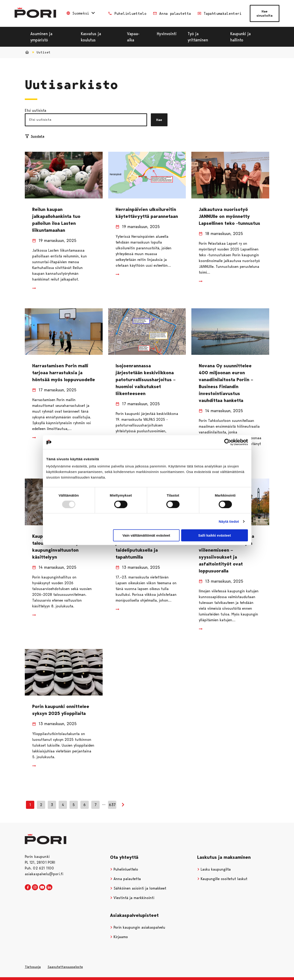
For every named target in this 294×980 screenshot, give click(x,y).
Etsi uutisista (36, 110)
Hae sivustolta (264, 13)
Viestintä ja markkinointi (132, 898)
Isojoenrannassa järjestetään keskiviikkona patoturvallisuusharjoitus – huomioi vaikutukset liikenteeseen (146, 380)
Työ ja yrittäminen (198, 37)
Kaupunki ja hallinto (240, 37)
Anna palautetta (126, 879)
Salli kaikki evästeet (214, 535)
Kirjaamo (119, 937)
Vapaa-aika (133, 37)
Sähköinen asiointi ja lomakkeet (138, 888)
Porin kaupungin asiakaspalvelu (138, 927)
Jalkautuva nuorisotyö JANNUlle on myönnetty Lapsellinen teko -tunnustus (229, 216)
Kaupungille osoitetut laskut (222, 879)
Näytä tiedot (229, 521)
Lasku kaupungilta (214, 869)
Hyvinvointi (167, 34)
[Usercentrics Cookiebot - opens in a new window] (228, 442)
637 (112, 805)
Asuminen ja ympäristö (41, 37)
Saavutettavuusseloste (65, 967)
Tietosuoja (33, 967)
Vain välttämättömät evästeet (146, 535)
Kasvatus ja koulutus (91, 37)
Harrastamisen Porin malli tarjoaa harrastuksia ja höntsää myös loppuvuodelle (64, 373)
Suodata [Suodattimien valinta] (35, 136)
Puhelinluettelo (124, 869)
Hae (159, 120)
